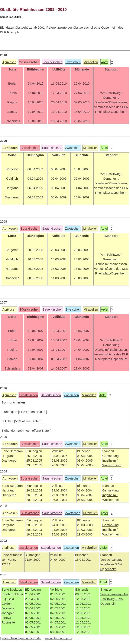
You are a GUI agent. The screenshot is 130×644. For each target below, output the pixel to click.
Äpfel (105, 62)
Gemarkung (110, 456)
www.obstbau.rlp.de (59, 638)
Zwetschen (73, 62)
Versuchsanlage (111, 560)
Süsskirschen (30, 148)
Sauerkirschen (53, 62)
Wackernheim (112, 465)
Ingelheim (108, 564)
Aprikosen (9, 62)
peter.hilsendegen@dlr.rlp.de (21, 638)
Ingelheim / (110, 461)
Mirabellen (91, 62)
